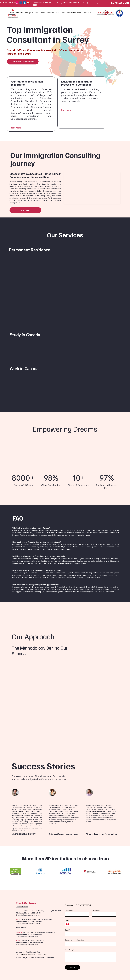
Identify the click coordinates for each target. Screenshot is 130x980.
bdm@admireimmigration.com (31, 923)
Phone (67, 920)
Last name (96, 910)
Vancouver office (22, 952)
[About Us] (25, 210)
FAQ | (18, 954)
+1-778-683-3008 (36, 921)
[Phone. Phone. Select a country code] (68, 924)
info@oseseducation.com (29, 936)
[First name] (76, 914)
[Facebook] (21, 3)
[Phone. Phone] (93, 924)
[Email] (90, 934)
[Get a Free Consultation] (23, 62)
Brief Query (69, 950)
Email (67, 930)
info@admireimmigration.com (95, 3)
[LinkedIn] (25, 3)
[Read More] (31, 128)
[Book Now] (82, 110)
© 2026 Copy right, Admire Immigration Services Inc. (36, 958)
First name (69, 910)
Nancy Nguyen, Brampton (101, 834)
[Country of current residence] (90, 944)
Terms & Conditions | (28, 954)
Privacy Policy (42, 954)
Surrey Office (35, 952)
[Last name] (103, 914)
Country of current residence (76, 940)
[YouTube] (28, 3)
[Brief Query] (91, 957)
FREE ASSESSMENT (119, 3)
